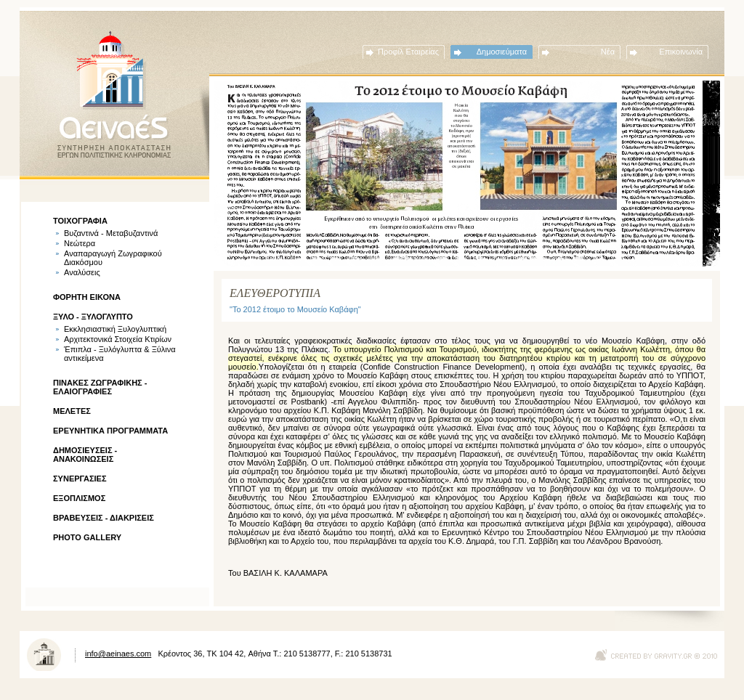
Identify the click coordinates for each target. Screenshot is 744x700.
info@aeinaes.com (118, 654)
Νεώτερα (80, 243)
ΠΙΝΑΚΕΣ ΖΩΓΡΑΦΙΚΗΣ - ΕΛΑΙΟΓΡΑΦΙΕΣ (100, 387)
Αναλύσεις (82, 272)
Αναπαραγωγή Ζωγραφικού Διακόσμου (113, 258)
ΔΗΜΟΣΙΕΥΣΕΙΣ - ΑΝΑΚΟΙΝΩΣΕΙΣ (85, 455)
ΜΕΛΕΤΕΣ (72, 411)
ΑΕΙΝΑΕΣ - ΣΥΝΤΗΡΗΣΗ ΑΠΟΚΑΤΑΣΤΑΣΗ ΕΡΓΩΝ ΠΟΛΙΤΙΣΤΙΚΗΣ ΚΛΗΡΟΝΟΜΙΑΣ (114, 94)
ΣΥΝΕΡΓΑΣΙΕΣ (80, 479)
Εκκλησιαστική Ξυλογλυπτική (115, 329)
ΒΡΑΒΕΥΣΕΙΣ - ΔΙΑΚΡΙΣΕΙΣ (104, 518)
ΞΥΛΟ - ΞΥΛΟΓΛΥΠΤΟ (93, 317)
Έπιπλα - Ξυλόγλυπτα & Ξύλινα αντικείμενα (120, 354)
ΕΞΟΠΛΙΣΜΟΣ (79, 498)
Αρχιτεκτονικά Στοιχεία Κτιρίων (118, 339)
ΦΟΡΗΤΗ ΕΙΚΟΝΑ (87, 297)
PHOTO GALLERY (87, 537)
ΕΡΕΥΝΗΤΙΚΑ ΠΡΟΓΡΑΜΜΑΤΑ (110, 431)
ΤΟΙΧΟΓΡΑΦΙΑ (80, 221)
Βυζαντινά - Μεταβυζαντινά (111, 233)
